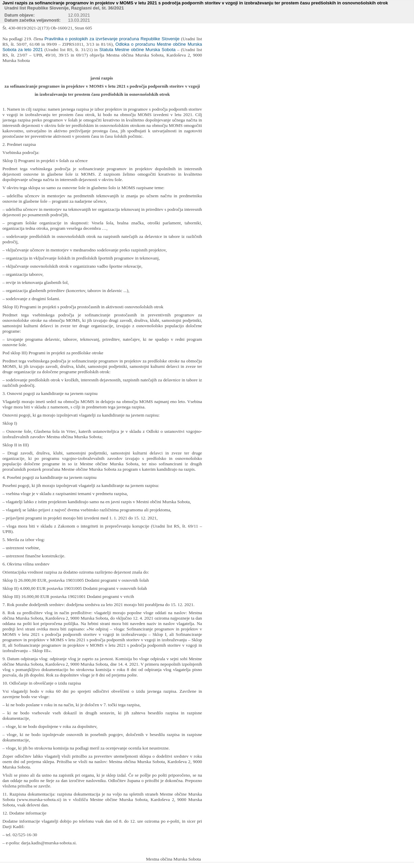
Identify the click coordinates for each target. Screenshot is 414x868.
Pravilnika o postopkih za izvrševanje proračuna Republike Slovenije (113, 39)
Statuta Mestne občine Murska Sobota (137, 50)
